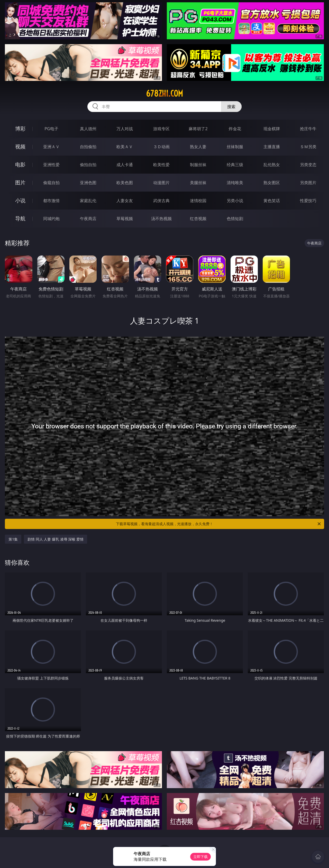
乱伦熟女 (272, 165)
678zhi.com (164, 93)
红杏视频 (198, 219)
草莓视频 (125, 219)
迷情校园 (198, 201)
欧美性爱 (161, 165)
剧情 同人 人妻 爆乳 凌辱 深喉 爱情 (56, 539)
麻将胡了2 (198, 129)
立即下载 (200, 857)
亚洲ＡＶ (51, 147)
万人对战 (125, 129)
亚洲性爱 (51, 165)
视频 (20, 147)
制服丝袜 (198, 165)
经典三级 (235, 165)
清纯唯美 (235, 183)
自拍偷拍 (88, 147)
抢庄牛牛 (308, 129)
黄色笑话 (272, 201)
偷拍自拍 (88, 165)
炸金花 (235, 129)
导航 (20, 218)
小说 (20, 200)
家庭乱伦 (88, 201)
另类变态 (308, 165)
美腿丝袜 (198, 183)
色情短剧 (235, 219)
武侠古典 (161, 201)
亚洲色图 (88, 183)
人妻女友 (125, 201)
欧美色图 (125, 183)
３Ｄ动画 (161, 147)
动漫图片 (161, 183)
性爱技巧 (308, 201)
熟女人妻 (198, 147)
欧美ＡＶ (125, 147)
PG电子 (51, 129)
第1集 (13, 539)
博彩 (20, 129)
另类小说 (235, 201)
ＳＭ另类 (308, 147)
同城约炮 (51, 219)
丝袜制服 (235, 147)
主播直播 (272, 147)
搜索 (231, 107)
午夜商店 (88, 219)
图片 (20, 182)
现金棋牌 (272, 129)
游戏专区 (161, 129)
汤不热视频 (161, 219)
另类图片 (308, 183)
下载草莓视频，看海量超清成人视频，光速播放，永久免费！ (219, 524)
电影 (20, 164)
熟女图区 (272, 183)
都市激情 (51, 201)
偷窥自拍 (51, 183)
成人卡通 (125, 165)
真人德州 (88, 129)
